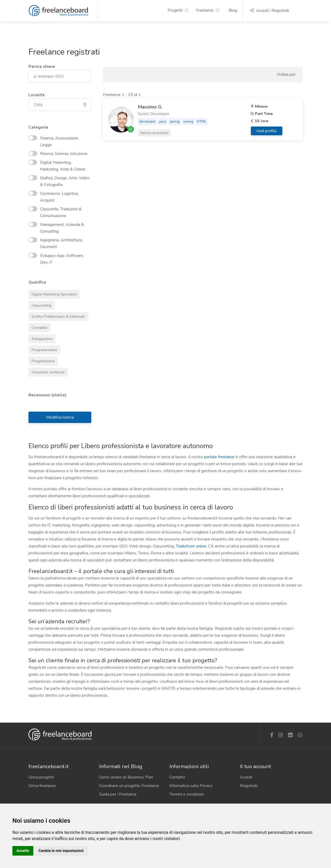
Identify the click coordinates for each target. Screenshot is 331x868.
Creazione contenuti (47, 371)
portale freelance (219, 457)
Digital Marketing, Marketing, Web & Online (57, 166)
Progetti (175, 10)
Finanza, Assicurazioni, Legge (54, 142)
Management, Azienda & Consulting (56, 228)
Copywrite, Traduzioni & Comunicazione (55, 212)
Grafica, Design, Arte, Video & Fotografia (59, 181)
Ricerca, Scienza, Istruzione (58, 154)
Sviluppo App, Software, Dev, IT (56, 259)
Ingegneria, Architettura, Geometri (56, 243)
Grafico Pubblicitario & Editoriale (57, 316)
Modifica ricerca (60, 417)
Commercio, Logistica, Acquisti (54, 197)
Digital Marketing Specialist (52, 293)
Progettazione (42, 360)
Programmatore (43, 349)
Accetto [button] (23, 851)
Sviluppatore (40, 338)
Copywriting (40, 305)
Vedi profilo (267, 131)
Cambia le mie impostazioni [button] (61, 851)
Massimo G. (150, 107)
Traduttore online (191, 546)
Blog (233, 10)
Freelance (205, 10)
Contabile (38, 327)
